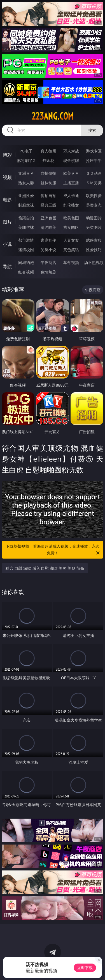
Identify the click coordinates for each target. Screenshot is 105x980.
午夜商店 (48, 262)
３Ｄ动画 (94, 173)
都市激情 (26, 240)
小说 (7, 244)
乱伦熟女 (71, 205)
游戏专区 (94, 151)
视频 (7, 177)
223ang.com (53, 116)
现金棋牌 (71, 160)
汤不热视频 (94, 262)
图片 (7, 222)
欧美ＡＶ (71, 173)
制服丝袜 (26, 205)
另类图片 (94, 227)
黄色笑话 (71, 250)
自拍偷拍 (48, 173)
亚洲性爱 (26, 196)
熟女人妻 (26, 183)
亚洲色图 (48, 218)
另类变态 (94, 205)
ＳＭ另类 (94, 183)
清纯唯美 (48, 227)
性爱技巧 (94, 250)
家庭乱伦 (48, 240)
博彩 (7, 155)
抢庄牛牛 (94, 160)
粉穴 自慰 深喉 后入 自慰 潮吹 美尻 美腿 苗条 (45, 568)
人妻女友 (71, 240)
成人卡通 (71, 196)
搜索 (92, 130)
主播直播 (71, 183)
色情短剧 (48, 272)
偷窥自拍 (26, 218)
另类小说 (48, 250)
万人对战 (71, 151)
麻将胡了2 (26, 160)
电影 (7, 200)
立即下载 (85, 968)
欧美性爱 (94, 196)
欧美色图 (71, 218)
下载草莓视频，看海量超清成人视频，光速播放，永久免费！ (53, 550)
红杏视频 (26, 272)
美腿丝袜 (26, 227)
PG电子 (26, 151)
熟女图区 (71, 227)
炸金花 (48, 160)
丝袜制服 (48, 183)
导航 (7, 266)
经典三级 (48, 205)
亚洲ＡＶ (26, 173)
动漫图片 (94, 218)
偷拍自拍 (48, 196)
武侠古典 (94, 240)
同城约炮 (26, 262)
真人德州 (48, 151)
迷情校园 (26, 250)
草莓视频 (71, 262)
